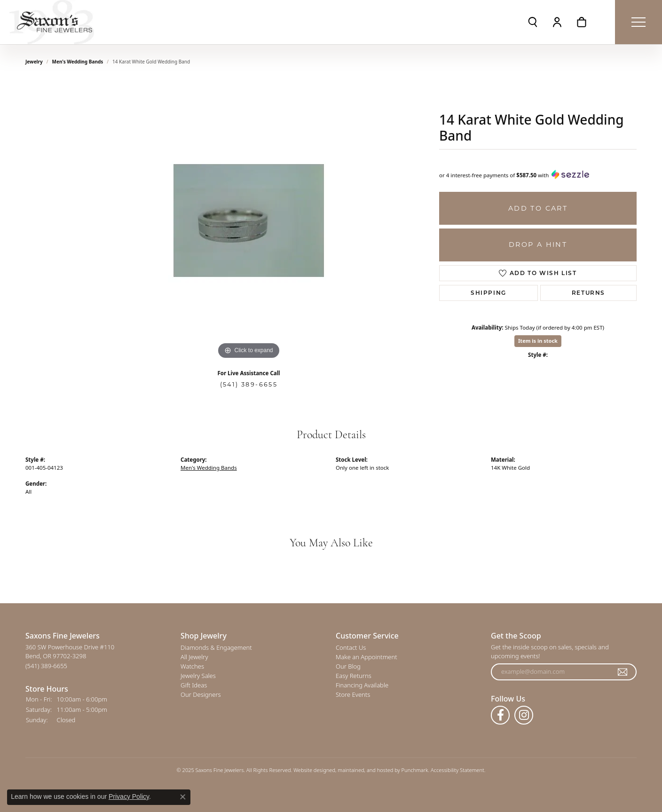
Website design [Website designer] (311, 770)
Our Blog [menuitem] (348, 666)
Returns (588, 293)
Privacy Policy (129, 796)
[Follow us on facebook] (500, 715)
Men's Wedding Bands (78, 62)
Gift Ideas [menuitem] (194, 685)
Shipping (489, 293)
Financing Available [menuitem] (362, 685)
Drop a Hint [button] (538, 244)
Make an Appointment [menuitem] (366, 657)
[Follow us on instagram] (524, 715)
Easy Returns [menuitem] (354, 676)
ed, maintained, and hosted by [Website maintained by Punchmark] (365, 770)
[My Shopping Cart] (582, 22)
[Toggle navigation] (638, 22)
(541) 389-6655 (249, 384)
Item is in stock (538, 341)
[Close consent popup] (183, 797)
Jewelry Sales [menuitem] (198, 676)
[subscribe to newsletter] (623, 672)
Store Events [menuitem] (353, 694)
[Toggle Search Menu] (533, 22)
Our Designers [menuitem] (201, 694)
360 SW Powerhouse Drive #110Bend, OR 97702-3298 (70, 656)
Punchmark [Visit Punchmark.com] (415, 770)
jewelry (34, 62)
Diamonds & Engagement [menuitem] (216, 647)
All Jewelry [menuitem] (194, 657)
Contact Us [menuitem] (351, 647)
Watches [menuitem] (192, 666)
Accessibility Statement (457, 770)
